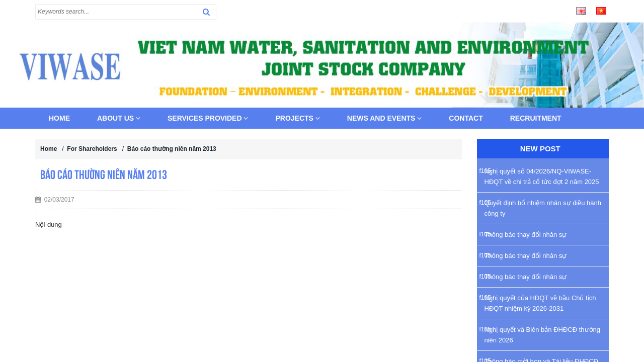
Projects (297, 118)
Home (59, 118)
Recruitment (536, 118)
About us (119, 118)
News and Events (385, 118)
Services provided (208, 118)
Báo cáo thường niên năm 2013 (172, 149)
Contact (466, 118)
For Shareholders (92, 149)
